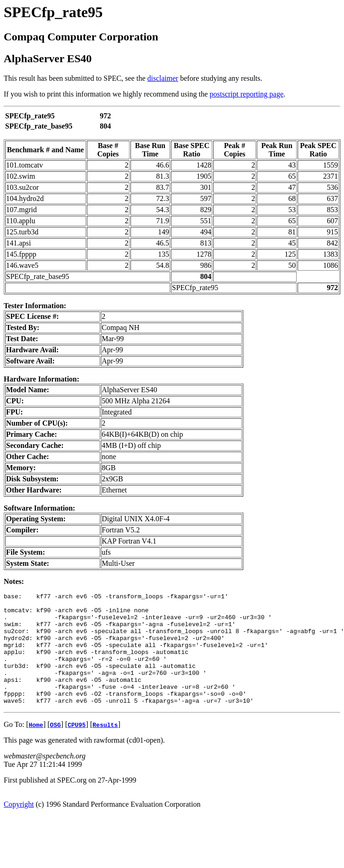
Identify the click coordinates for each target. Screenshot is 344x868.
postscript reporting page (247, 94)
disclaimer (163, 78)
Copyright (19, 826)
